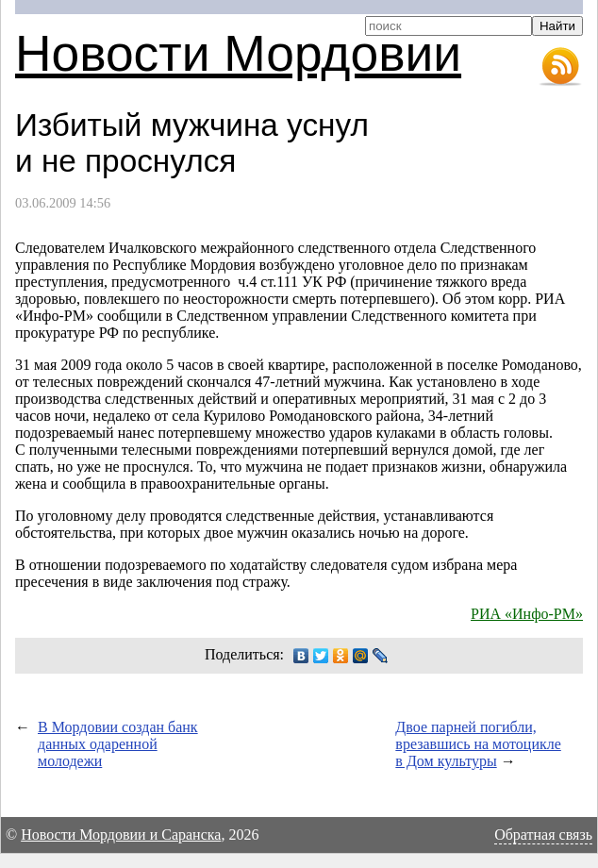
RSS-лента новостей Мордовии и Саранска (560, 67)
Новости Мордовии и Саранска (121, 835)
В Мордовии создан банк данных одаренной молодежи (118, 744)
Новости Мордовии (238, 53)
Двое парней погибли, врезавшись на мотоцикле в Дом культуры (478, 744)
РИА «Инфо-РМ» (527, 614)
